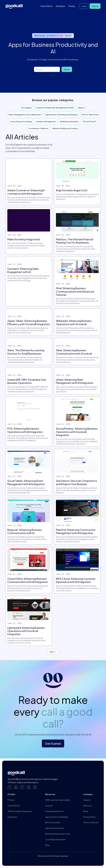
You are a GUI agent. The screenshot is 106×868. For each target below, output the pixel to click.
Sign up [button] (95, 6)
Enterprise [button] (61, 6)
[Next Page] (53, 652)
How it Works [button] (47, 6)
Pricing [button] (72, 6)
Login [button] (84, 6)
